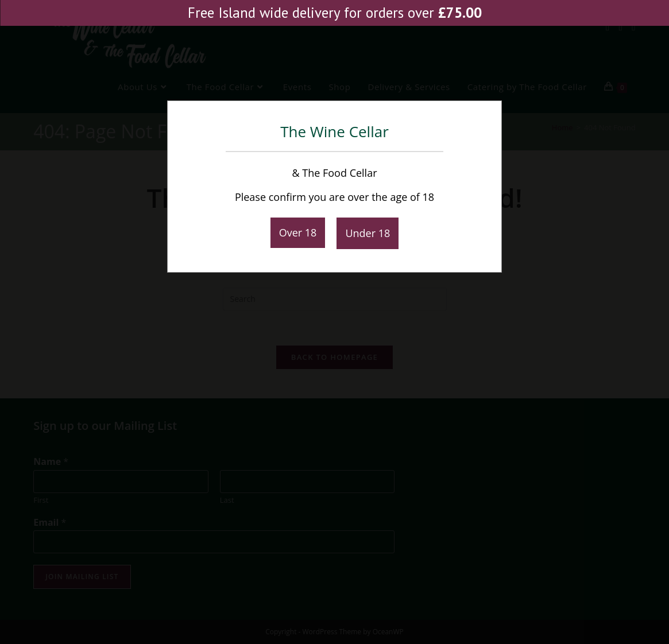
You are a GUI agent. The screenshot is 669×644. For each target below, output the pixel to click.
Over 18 (298, 232)
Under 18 (368, 233)
